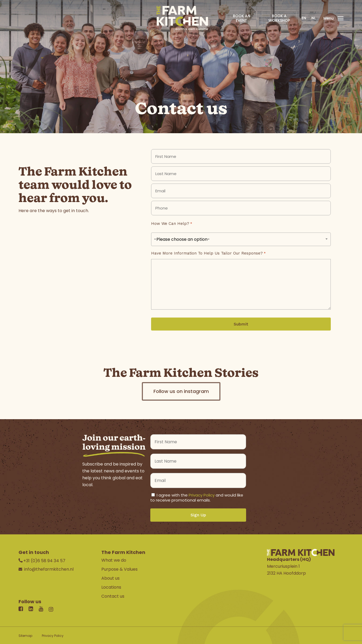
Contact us (113, 596)
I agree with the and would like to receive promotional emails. (197, 498)
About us (110, 578)
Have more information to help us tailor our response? (208, 261)
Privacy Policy (202, 495)
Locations (111, 587)
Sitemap (25, 636)
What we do (114, 560)
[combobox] (241, 247)
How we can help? (171, 231)
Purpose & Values (119, 569)
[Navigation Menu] (333, 18)
